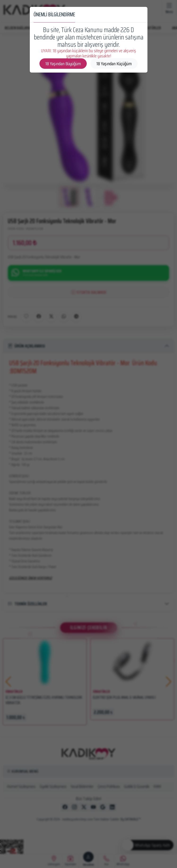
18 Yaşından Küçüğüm (114, 64)
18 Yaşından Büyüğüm (63, 64)
